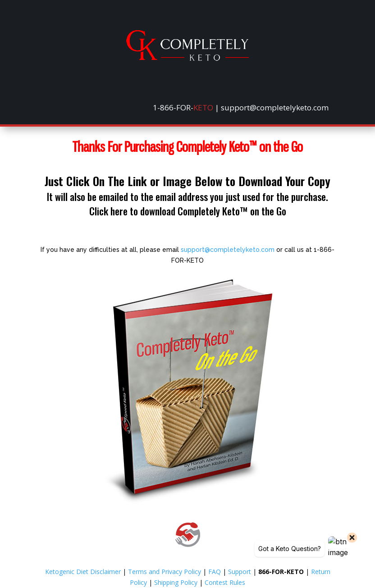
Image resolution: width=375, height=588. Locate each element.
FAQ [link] (215, 572)
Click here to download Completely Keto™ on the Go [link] (188, 211)
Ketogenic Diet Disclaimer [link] (83, 572)
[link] (187, 58)
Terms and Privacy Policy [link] (165, 572)
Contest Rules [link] (225, 582)
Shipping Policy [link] (176, 582)
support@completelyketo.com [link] (228, 250)
